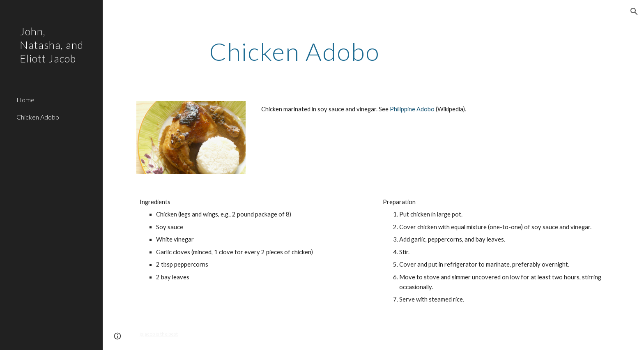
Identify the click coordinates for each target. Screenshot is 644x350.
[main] (294, 51)
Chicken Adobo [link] (38, 117)
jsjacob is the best (159, 334)
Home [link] (25, 100)
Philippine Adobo (412, 109)
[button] (634, 12)
